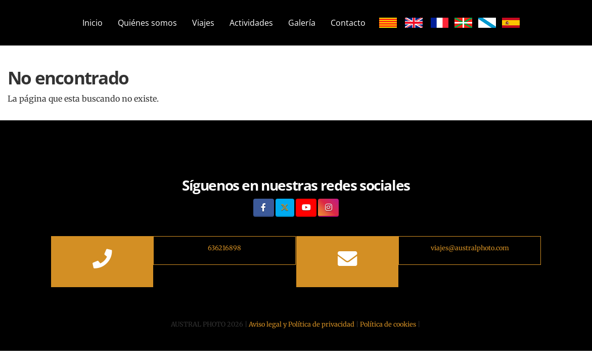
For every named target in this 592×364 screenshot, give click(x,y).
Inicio (93, 23)
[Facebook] (264, 208)
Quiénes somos (147, 23)
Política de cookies (388, 324)
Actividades (251, 23)
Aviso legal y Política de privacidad (302, 324)
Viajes (203, 23)
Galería (302, 23)
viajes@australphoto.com (470, 248)
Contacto (348, 23)
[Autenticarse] (62, 333)
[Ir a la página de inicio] (56, 23)
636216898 (224, 248)
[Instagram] (328, 208)
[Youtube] (306, 208)
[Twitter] (285, 208)
